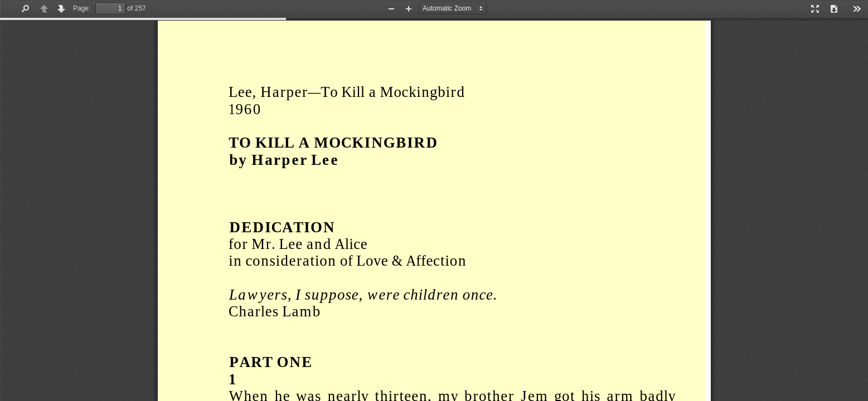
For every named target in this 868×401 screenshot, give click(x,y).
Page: (82, 8)
